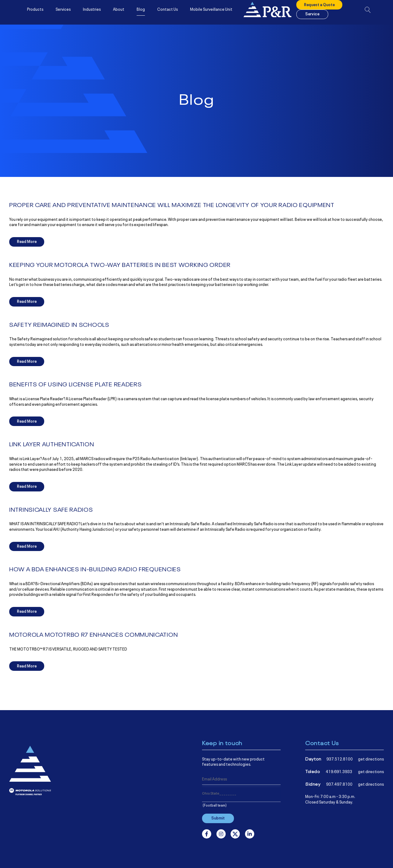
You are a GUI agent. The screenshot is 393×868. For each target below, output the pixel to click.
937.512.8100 (340, 759)
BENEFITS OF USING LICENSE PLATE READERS (75, 384)
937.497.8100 (339, 784)
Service (312, 16)
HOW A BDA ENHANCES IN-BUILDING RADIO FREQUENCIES (95, 569)
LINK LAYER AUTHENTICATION (52, 444)
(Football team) (215, 805)
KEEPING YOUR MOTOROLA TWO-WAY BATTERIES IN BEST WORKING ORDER (120, 264)
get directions (371, 759)
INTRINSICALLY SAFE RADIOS (51, 509)
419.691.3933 (339, 771)
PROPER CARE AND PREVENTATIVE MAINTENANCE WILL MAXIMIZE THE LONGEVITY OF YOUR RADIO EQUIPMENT (172, 205)
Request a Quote (319, 7)
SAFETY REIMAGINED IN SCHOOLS (59, 324)
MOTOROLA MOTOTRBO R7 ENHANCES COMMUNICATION (93, 634)
